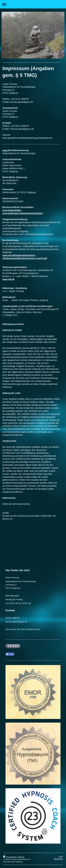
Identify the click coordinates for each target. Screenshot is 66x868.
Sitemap (21, 857)
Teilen (10, 654)
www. (5, 150)
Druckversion (10, 857)
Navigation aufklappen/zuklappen (33, 4)
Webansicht (58, 859)
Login (61, 856)
